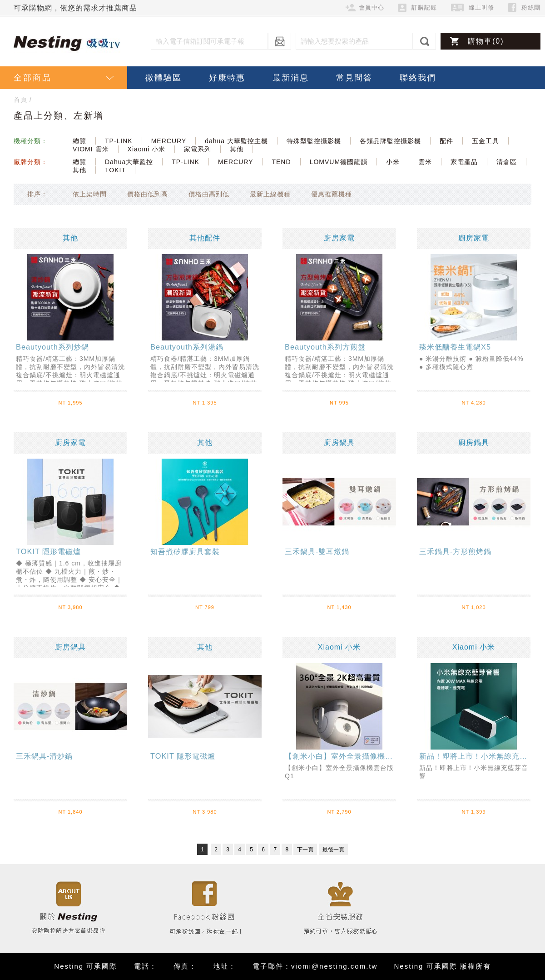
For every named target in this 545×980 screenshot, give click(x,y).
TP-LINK (119, 141)
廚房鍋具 (339, 442)
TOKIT (115, 170)
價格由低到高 (148, 194)
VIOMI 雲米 (91, 149)
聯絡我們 (418, 78)
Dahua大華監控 (129, 162)
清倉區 (507, 162)
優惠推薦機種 (332, 194)
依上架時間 (90, 194)
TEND (281, 162)
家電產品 (464, 162)
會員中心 (372, 7)
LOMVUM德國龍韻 (339, 162)
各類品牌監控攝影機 (390, 141)
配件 (446, 141)
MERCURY (169, 141)
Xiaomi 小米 (147, 149)
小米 (393, 162)
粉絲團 (531, 7)
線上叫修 (481, 7)
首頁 (20, 100)
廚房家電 (339, 238)
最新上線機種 (270, 194)
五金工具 (486, 141)
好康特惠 (227, 78)
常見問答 (354, 78)
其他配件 (205, 238)
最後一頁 (333, 850)
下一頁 (305, 850)
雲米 (425, 162)
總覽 (79, 141)
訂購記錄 (424, 7)
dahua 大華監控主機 (236, 141)
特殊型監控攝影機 (314, 141)
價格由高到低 (209, 194)
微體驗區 (163, 78)
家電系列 (198, 149)
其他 (237, 149)
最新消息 (291, 78)
